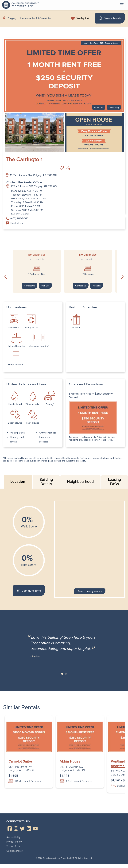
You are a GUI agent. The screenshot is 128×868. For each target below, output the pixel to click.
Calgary (12, 18)
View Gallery (114, 107)
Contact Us (14, 223)
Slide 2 (66, 674)
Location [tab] (18, 482)
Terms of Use (14, 846)
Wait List (45, 286)
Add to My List (62, 168)
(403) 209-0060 (17, 218)
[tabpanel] (64, 549)
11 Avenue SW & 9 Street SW (35, 18)
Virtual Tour (99, 107)
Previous (6, 277)
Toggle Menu (122, 5)
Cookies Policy (15, 851)
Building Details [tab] (46, 482)
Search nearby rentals (90, 591)
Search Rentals (110, 18)
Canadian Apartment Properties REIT (21, 5)
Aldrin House (70, 761)
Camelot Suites (21, 761)
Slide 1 (62, 674)
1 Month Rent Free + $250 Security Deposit (101, 43)
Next (122, 277)
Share (68, 168)
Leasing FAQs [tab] (114, 482)
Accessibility (13, 837)
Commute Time (29, 591)
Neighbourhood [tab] (80, 482)
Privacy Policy (14, 842)
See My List (83, 18)
